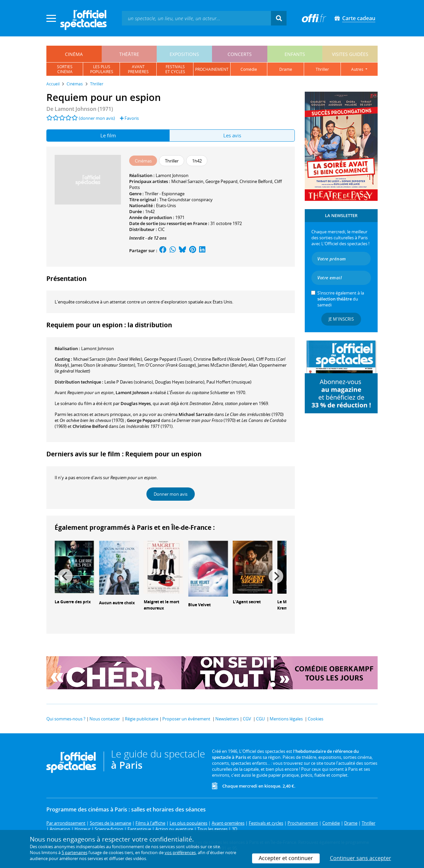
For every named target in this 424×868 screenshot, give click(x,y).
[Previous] (65, 576)
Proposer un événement (186, 719)
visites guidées (350, 54)
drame (286, 69)
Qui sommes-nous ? (66, 719)
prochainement (212, 69)
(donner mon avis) (97, 118)
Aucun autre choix (117, 603)
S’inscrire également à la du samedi (341, 299)
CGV (247, 719)
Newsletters (227, 719)
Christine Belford (256, 181)
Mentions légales (286, 719)
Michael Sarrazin (187, 181)
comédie (249, 69)
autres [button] (358, 69)
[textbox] (196, 18)
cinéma (74, 54)
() (108, 359)
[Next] (276, 576)
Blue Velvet (199, 605)
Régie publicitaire (142, 719)
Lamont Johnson (172, 175)
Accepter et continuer (286, 858)
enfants (295, 54)
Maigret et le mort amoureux (161, 605)
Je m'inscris (341, 319)
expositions (184, 54)
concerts (240, 54)
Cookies (316, 719)
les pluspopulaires (102, 69)
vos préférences (180, 852)
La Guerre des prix (73, 602)
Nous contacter (105, 719)
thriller (322, 69)
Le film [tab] (108, 135)
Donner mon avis (171, 494)
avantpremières (138, 69)
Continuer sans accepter (361, 858)
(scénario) (180, 382)
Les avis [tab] (232, 135)
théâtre (129, 54)
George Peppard (221, 181)
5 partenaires (75, 852)
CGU (260, 719)
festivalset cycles (175, 69)
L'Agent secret (247, 602)
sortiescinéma (65, 69)
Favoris (129, 118)
